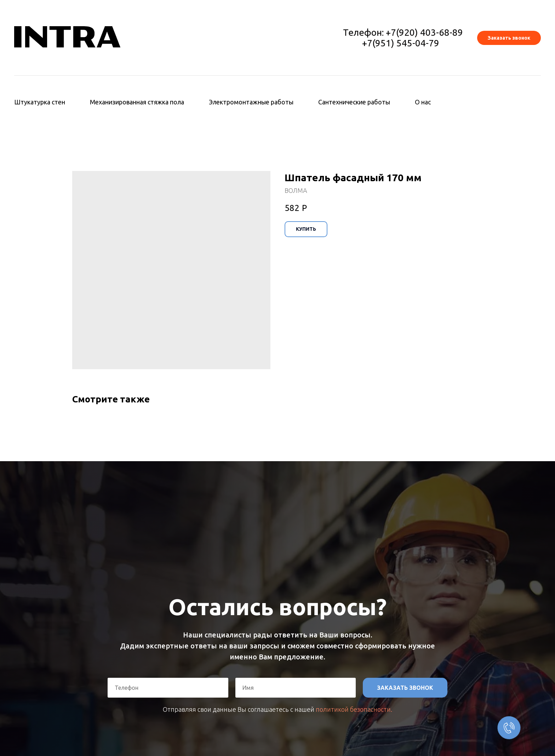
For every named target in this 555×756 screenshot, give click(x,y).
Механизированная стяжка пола (137, 102)
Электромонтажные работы (251, 102)
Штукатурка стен (40, 102)
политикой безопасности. (354, 709)
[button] (509, 38)
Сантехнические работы (354, 102)
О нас (423, 102)
